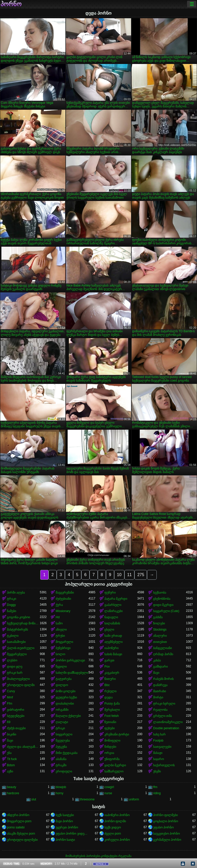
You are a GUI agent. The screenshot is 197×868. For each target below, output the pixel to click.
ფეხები (110, 728)
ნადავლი (111, 617)
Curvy (11, 691)
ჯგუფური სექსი (66, 697)
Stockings (160, 630)
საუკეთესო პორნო (166, 834)
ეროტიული (64, 771)
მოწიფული (112, 741)
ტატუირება (64, 679)
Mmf (10, 697)
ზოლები (159, 623)
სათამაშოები (16, 642)
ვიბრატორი (16, 710)
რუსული (110, 691)
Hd (58, 617)
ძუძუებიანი (63, 599)
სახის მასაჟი (113, 654)
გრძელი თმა (162, 716)
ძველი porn (113, 834)
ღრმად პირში (163, 654)
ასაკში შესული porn (21, 834)
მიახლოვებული (18, 679)
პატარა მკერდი (116, 599)
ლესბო (12, 660)
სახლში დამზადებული (72, 673)
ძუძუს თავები (16, 728)
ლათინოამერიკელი (168, 722)
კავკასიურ (112, 673)
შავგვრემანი (65, 593)
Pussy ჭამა (112, 704)
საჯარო (159, 759)
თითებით (160, 642)
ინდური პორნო (18, 815)
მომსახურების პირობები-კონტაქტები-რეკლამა (98, 856)
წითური (110, 679)
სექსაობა (160, 593)
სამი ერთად (113, 636)
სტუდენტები (16, 716)
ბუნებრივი (63, 648)
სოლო (60, 654)
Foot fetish (112, 716)
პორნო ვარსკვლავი (70, 660)
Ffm (10, 704)
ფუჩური (110, 593)
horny (60, 793)
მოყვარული (64, 642)
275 (141, 575)
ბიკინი (12, 734)
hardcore (13, 793)
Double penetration (166, 728)
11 (130, 575)
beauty (12, 787)
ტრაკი (12, 599)
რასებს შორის (163, 679)
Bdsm (11, 765)
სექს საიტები (65, 815)
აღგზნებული (114, 642)
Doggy (11, 605)
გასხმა (158, 617)
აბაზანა (61, 759)
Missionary (63, 611)
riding (157, 793)
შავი (156, 673)
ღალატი (62, 722)
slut (34, 799)
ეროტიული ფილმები (22, 840)
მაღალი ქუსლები (68, 716)
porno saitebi (16, 827)
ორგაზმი (62, 710)
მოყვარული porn (19, 821)
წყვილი (61, 667)
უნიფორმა (112, 759)
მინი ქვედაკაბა (67, 753)
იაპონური (111, 648)
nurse (108, 793)
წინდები (110, 747)
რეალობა (160, 710)
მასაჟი (158, 753)
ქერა (59, 605)
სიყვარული (64, 734)
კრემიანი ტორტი (117, 734)
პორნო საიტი (65, 840)
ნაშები (12, 611)
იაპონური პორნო (117, 815)
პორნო (11, 4)
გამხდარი (160, 667)
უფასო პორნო (163, 827)
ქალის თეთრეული (21, 648)
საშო (59, 623)
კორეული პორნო (117, 840)
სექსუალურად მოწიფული (23, 623)
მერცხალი (112, 710)
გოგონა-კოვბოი (18, 617)
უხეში (157, 771)
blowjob (61, 787)
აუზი (10, 771)
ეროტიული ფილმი (21, 685)
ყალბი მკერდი (115, 765)
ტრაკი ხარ (15, 673)
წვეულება (63, 741)
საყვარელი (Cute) (166, 611)
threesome (87, 799)
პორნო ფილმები (165, 815)
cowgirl (109, 787)
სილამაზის (112, 623)
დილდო (62, 685)
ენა (9, 753)
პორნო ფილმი (115, 821)
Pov (107, 667)
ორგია (109, 753)
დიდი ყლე (15, 667)
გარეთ (109, 660)
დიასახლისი (65, 704)
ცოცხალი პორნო (166, 821)
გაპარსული (113, 605)
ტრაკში (61, 765)
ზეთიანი (110, 722)
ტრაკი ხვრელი (164, 704)
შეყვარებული (17, 654)
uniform (134, 799)
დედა (109, 697)
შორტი (158, 697)
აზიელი (61, 630)
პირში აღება (16, 593)
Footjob (158, 741)
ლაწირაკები (114, 611)
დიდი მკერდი (163, 605)
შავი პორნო (64, 821)
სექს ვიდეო (113, 827)
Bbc (107, 685)
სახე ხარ (159, 734)
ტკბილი (13, 636)
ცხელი (109, 630)
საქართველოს (164, 765)
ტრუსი (60, 636)
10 (119, 575)
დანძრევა (160, 685)
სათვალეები (162, 747)
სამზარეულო (114, 771)
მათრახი (160, 691)
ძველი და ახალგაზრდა (23, 747)
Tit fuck (12, 759)
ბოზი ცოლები (66, 691)
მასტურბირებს (17, 630)
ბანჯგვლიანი (162, 648)
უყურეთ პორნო (67, 827)
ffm (155, 787)
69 (9, 722)
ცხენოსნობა (162, 599)
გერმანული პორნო (167, 840)
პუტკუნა (61, 747)
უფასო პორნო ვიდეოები (72, 834)
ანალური (160, 636)
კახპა (157, 660)
